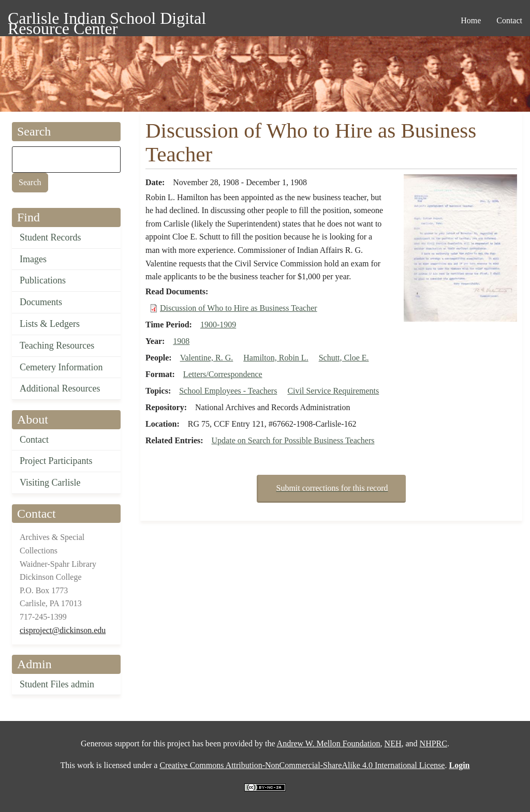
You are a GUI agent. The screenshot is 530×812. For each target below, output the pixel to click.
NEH (393, 743)
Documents (41, 302)
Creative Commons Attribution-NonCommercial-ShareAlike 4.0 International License (302, 765)
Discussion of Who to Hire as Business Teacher (239, 308)
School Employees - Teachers (228, 391)
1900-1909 (218, 325)
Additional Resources (60, 388)
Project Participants (56, 461)
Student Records (50, 237)
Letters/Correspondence (223, 374)
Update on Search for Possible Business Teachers (293, 440)
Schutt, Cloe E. (344, 358)
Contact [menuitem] (509, 20)
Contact (34, 440)
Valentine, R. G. (207, 358)
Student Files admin (57, 684)
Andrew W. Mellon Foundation (329, 743)
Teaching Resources (57, 345)
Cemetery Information (61, 367)
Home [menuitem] (471, 20)
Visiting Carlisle (50, 483)
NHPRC (433, 743)
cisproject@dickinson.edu (63, 630)
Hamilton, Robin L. (276, 358)
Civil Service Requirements (333, 391)
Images (33, 259)
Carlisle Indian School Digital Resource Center (107, 20)
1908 (181, 341)
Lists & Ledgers (50, 324)
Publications (43, 280)
